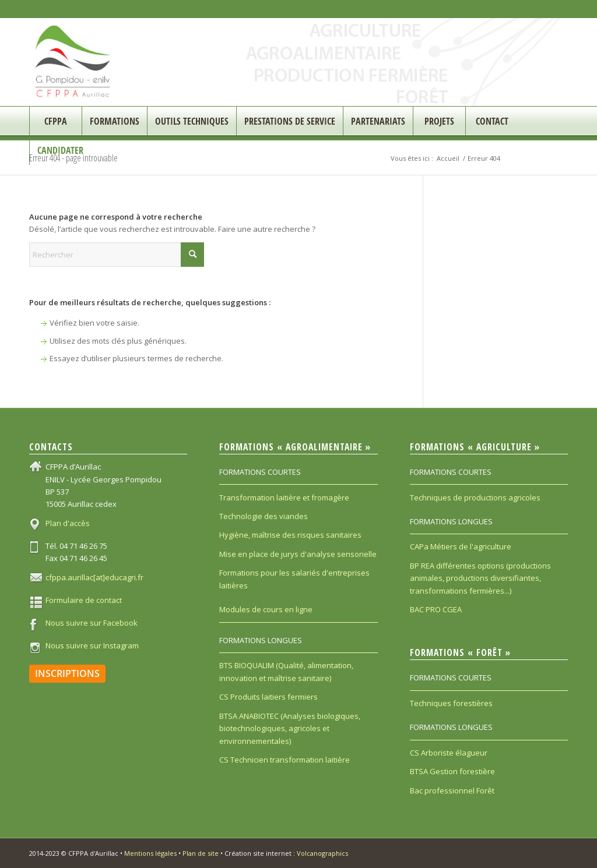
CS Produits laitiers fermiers (268, 697)
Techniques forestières (451, 703)
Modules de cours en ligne (266, 609)
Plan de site (201, 853)
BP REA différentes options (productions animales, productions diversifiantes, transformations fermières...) (480, 578)
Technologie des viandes (264, 516)
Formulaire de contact (84, 600)
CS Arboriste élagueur (449, 753)
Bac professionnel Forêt (452, 791)
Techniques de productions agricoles (475, 497)
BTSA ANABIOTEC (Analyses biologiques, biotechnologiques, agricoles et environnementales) (290, 728)
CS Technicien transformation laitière (285, 760)
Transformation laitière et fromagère (284, 497)
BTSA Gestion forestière (452, 771)
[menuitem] (55, 121)
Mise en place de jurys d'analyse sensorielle (298, 554)
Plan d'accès (68, 523)
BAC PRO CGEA (436, 609)
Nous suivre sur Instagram (92, 645)
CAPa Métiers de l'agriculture (461, 546)
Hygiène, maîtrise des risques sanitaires (290, 535)
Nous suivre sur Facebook (92, 623)
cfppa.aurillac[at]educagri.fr (94, 577)
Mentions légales (150, 853)
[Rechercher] (117, 255)
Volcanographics (322, 853)
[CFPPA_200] (73, 62)
